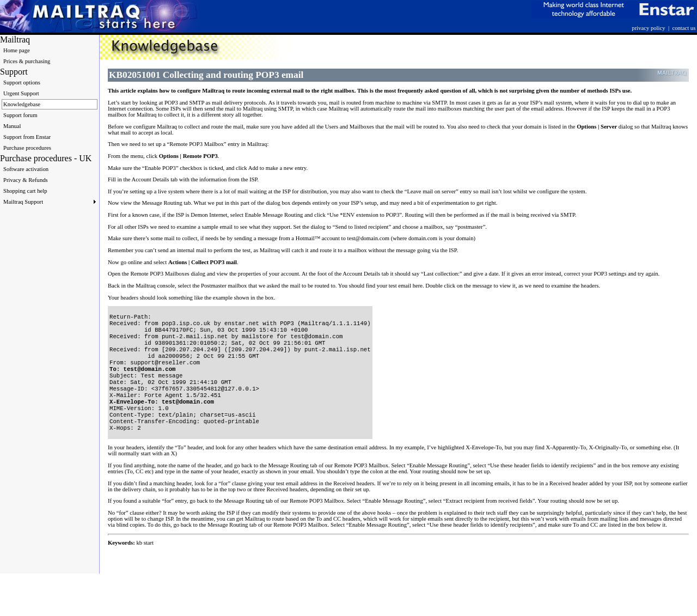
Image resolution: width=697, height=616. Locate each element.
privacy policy (648, 28)
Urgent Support (21, 93)
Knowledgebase (22, 104)
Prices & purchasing (27, 61)
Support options (22, 83)
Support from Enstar (27, 137)
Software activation (26, 169)
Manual (12, 126)
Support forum (20, 115)
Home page (17, 50)
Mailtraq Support (50, 202)
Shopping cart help (25, 191)
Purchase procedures (27, 148)
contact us (684, 28)
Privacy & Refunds (26, 180)
